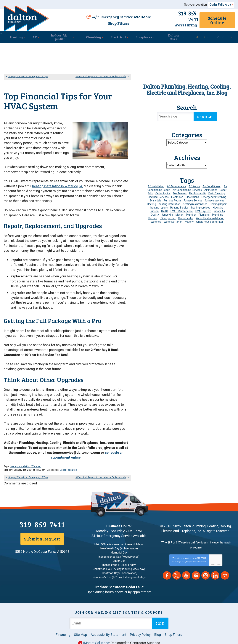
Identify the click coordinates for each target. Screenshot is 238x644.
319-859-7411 (172, 16)
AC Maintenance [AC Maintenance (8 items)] (177, 185)
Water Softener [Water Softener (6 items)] (173, 220)
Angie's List (225, 569)
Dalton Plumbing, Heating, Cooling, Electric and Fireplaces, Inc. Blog (187, 88)
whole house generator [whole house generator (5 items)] (210, 220)
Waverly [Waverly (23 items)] (189, 220)
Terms (219, 558)
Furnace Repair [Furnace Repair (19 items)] (173, 199)
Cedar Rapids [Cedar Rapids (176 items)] (163, 192)
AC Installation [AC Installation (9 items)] (156, 185)
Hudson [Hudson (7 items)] (154, 210)
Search (205, 115)
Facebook (167, 569)
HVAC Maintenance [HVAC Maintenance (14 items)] (182, 210)
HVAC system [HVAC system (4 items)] (203, 210)
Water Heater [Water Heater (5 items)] (186, 217)
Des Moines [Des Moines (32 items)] (180, 192)
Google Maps (196, 569)
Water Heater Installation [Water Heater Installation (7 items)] (210, 217)
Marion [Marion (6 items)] (180, 213)
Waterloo (36, 461)
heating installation (20, 461)
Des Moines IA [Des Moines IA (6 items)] (198, 192)
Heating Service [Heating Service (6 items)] (179, 206)
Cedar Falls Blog (68, 464)
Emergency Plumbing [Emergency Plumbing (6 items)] (214, 196)
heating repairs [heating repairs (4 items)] (159, 206)
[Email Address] (111, 614)
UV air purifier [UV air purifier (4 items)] (168, 217)
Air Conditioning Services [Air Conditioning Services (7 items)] (187, 189)
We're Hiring (172, 22)
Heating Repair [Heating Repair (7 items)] (218, 203)
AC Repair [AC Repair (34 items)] (194, 185)
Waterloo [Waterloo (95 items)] (156, 220)
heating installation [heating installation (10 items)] (169, 203)
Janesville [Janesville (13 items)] (167, 213)
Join (160, 614)
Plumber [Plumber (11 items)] (191, 213)
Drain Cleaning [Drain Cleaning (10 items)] (217, 192)
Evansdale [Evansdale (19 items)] (156, 199)
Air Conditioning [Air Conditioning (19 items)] (212, 185)
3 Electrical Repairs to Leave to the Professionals (101, 75)
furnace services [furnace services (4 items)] (215, 199)
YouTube (186, 569)
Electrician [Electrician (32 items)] (177, 196)
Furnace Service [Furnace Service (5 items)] (193, 199)
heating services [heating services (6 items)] (201, 206)
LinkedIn (215, 569)
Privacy (213, 558)
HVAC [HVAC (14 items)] (165, 210)
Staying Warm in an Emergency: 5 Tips (28, 75)
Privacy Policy (186, 555)
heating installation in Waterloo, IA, (57, 187)
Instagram (206, 569)
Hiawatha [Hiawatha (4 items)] (218, 206)
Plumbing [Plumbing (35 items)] (204, 213)
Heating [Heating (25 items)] (152, 203)
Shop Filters (117, 23)
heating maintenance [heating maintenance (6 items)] (195, 203)
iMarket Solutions (96, 634)
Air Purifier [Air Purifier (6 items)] (211, 189)
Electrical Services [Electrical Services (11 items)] (158, 196)
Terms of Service (198, 555)
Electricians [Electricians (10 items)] (192, 196)
